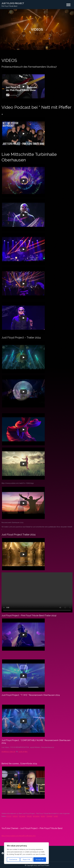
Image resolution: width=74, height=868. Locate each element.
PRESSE (29, 816)
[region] (26, 853)
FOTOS (9, 816)
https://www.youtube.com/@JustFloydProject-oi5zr (19, 836)
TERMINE (49, 816)
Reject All (27, 860)
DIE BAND (22, 816)
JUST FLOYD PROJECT (13, 3)
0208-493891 (23, 752)
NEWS (43, 816)
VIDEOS (15, 816)
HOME (56, 816)
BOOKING (36, 816)
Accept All (40, 860)
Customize (13, 860)
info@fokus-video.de (8, 752)
